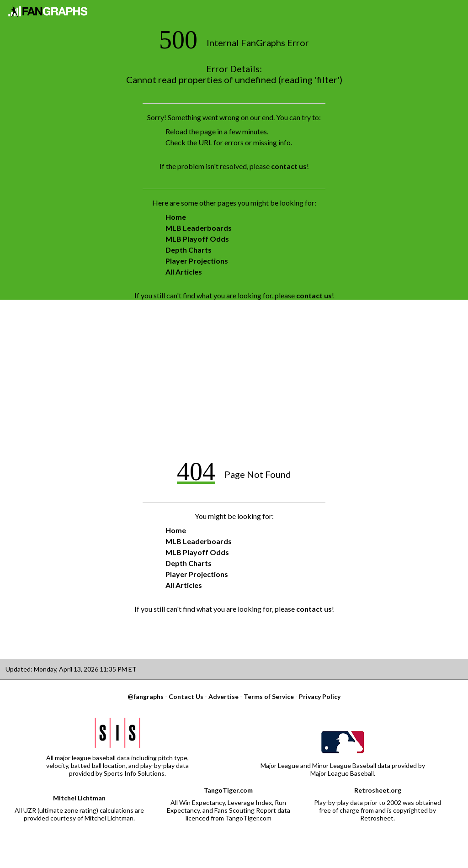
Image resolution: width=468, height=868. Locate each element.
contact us (289, 166)
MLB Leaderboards (199, 228)
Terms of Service (269, 696)
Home (176, 217)
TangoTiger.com (228, 790)
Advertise (223, 696)
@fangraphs (146, 696)
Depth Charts (189, 250)
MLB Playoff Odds (197, 239)
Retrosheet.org (378, 790)
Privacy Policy (320, 696)
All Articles (184, 272)
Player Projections (197, 261)
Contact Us (186, 696)
